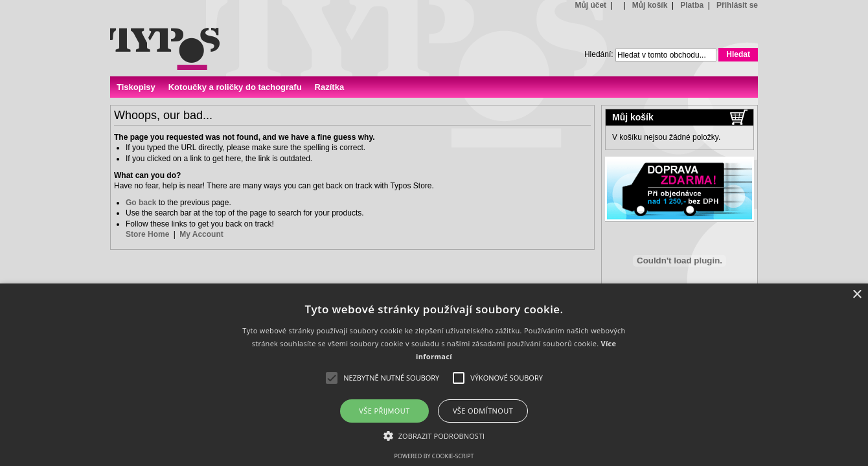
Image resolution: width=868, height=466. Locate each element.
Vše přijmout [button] (384, 411)
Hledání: (599, 54)
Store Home (147, 234)
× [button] (857, 295)
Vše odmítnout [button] (483, 411)
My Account (201, 234)
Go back (141, 203)
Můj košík (650, 5)
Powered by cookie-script (434, 456)
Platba (692, 5)
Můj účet (590, 5)
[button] (434, 435)
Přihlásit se (737, 5)
